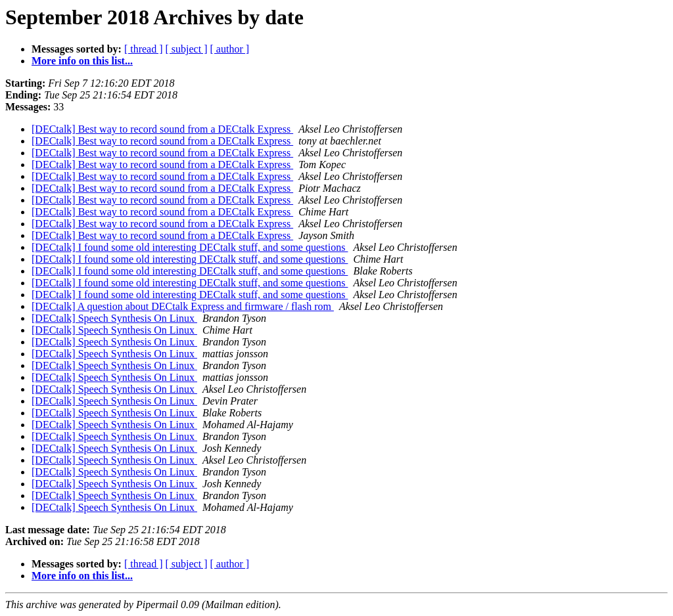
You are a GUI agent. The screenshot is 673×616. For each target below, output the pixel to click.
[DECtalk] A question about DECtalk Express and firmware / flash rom (183, 306)
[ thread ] (144, 49)
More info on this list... (82, 61)
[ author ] (230, 49)
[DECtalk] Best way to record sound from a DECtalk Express (162, 129)
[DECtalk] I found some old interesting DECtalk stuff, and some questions (190, 247)
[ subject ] (187, 49)
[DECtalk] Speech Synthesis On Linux (114, 318)
